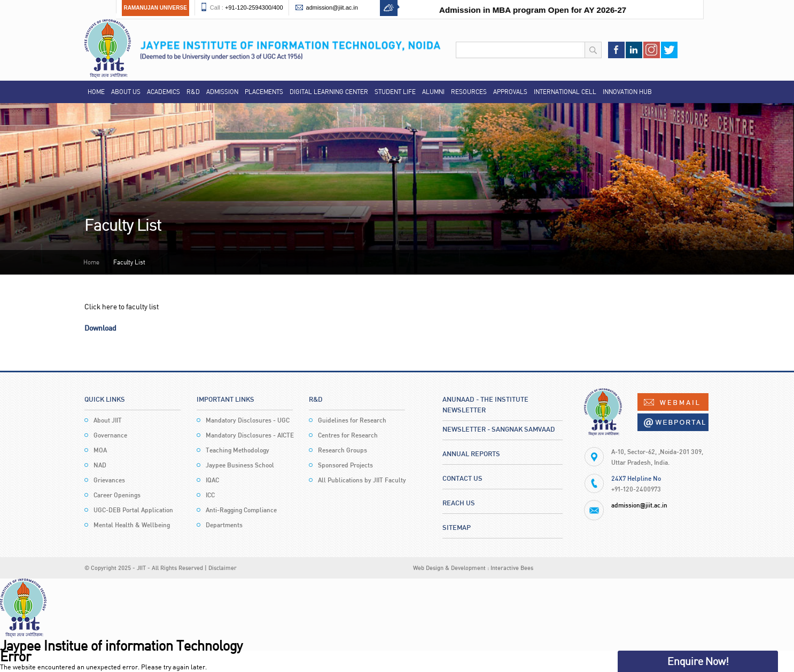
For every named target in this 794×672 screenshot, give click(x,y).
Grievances (109, 480)
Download (100, 328)
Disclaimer (223, 568)
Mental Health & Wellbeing (132, 525)
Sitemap (457, 527)
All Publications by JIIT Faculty (362, 480)
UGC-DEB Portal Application (133, 510)
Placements (264, 92)
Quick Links (105, 399)
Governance (110, 435)
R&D (193, 92)
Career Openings (117, 495)
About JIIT (108, 420)
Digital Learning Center (329, 92)
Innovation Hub (627, 92)
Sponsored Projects (345, 465)
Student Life (395, 92)
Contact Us (462, 478)
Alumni (433, 92)
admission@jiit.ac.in (332, 7)
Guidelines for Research (352, 420)
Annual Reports (471, 454)
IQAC (212, 480)
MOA (100, 450)
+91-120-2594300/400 (254, 7)
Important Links (225, 399)
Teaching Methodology (238, 450)
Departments (224, 525)
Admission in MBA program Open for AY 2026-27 (542, 10)
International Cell (565, 92)
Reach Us (459, 503)
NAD (100, 465)
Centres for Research (348, 435)
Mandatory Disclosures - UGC (248, 420)
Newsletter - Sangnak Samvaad (499, 429)
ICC (210, 495)
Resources (469, 92)
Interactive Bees (512, 568)
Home (96, 92)
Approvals (510, 92)
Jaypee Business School (240, 465)
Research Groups (342, 450)
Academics (164, 92)
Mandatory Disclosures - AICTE (250, 435)
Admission (222, 92)
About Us (126, 92)
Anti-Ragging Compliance (241, 510)
